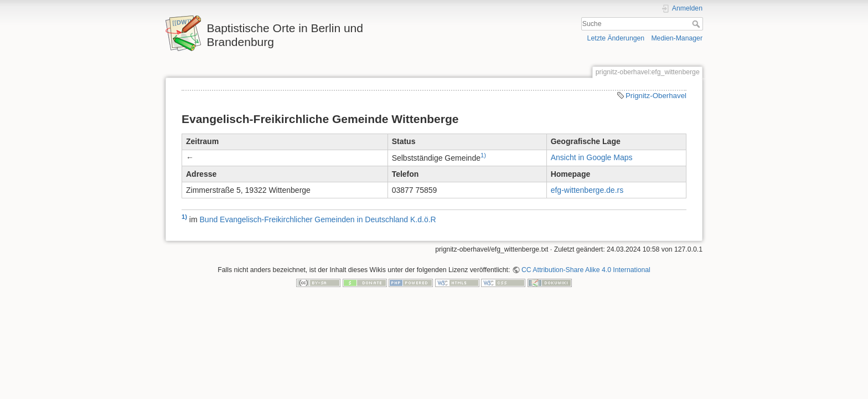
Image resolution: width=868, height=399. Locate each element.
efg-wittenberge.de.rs (587, 190)
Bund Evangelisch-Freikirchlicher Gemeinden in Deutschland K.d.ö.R (318, 219)
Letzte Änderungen (616, 38)
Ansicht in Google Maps (592, 157)
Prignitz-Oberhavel (656, 96)
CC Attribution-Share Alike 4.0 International (586, 270)
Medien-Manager (677, 38)
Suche (697, 24)
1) (483, 155)
